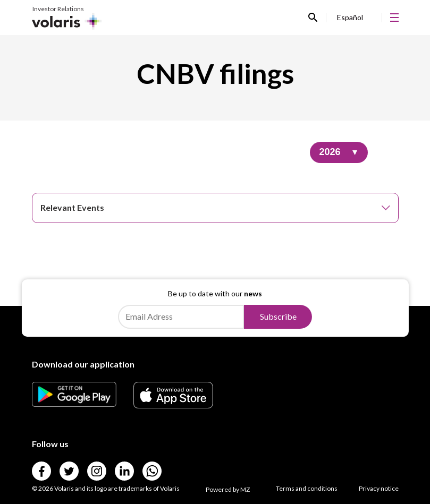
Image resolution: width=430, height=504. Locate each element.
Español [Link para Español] (350, 17)
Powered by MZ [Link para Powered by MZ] (228, 489)
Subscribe (278, 316)
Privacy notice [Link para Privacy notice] (379, 488)
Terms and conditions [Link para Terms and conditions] (307, 488)
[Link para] (74, 403)
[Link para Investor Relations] (67, 18)
